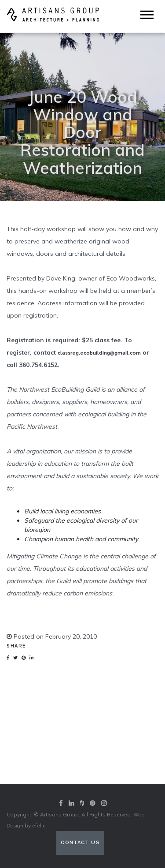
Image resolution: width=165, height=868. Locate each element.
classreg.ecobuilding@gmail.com (99, 353)
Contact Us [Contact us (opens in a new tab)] (80, 843)
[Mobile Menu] (147, 15)
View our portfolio (83, 761)
